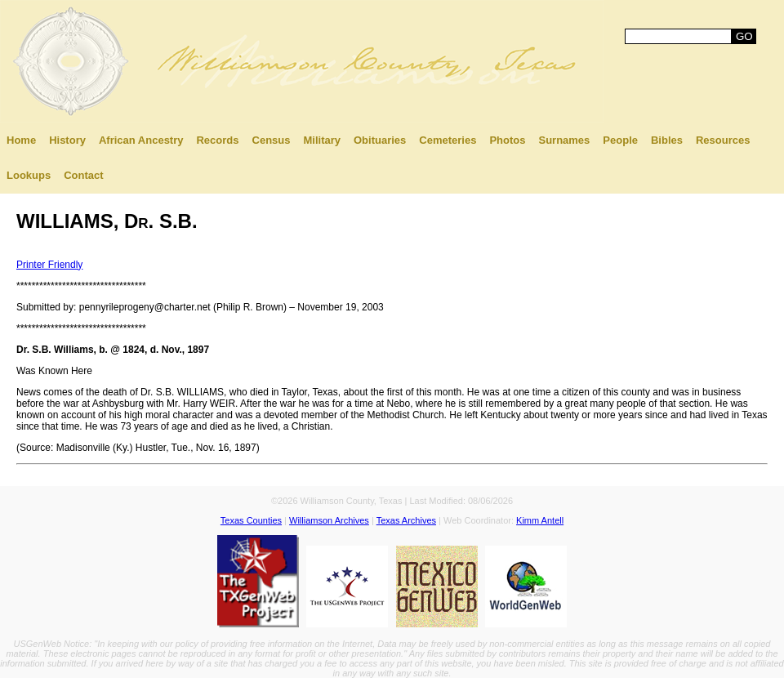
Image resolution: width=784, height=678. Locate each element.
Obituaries (380, 140)
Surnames (564, 140)
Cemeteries (448, 140)
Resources (723, 140)
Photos (507, 140)
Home (21, 140)
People (620, 140)
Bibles (667, 140)
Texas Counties (251, 520)
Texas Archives (406, 520)
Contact (83, 175)
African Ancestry (141, 140)
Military (322, 140)
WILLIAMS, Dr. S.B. (107, 221)
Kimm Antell (540, 520)
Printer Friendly (49, 265)
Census (272, 140)
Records (217, 140)
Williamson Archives (329, 520)
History (67, 140)
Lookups (29, 175)
